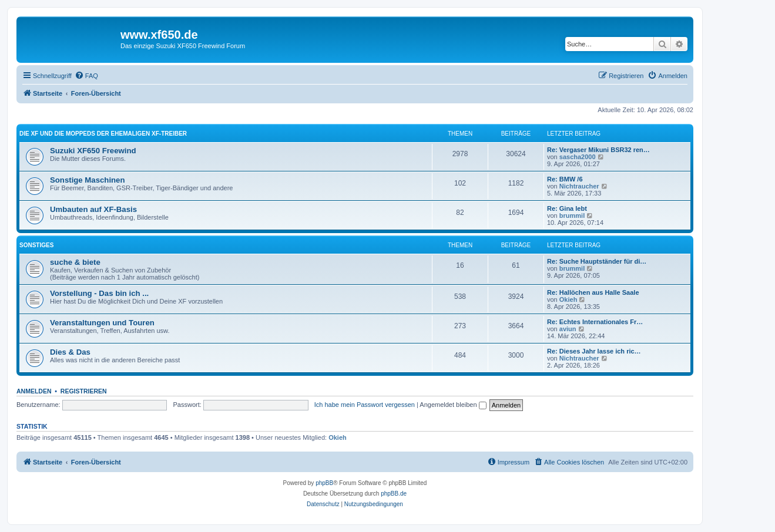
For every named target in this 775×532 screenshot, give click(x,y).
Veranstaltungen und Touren (102, 323)
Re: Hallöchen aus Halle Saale (593, 292)
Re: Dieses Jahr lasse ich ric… (594, 351)
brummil (572, 216)
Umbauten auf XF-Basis (93, 209)
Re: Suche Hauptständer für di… (597, 261)
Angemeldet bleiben (453, 405)
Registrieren (84, 391)
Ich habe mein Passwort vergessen (365, 405)
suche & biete (75, 262)
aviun (568, 329)
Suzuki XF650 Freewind (93, 151)
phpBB (324, 483)
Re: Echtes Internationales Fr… (595, 322)
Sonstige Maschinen (88, 180)
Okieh (568, 299)
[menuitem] (86, 76)
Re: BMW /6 (565, 179)
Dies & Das (70, 352)
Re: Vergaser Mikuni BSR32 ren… (598, 150)
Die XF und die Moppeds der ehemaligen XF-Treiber (103, 134)
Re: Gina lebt (567, 208)
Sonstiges (36, 245)
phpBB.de (394, 494)
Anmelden (34, 391)
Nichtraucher (579, 186)
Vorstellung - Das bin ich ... (99, 293)
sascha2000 (578, 157)
